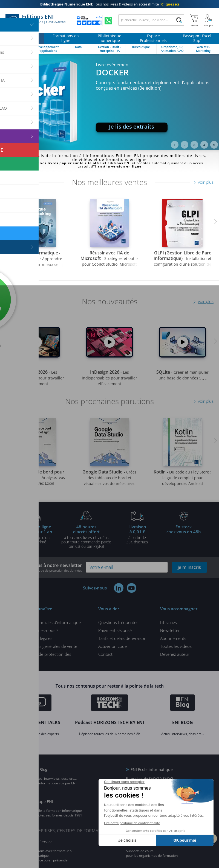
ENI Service (42, 842)
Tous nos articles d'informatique (51, 622)
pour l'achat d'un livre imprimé (35, 534)
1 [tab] (175, 145)
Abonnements (173, 638)
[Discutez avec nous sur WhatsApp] (108, 21)
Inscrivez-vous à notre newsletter (47, 567)
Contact (105, 654)
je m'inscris (189, 567)
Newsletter (170, 630)
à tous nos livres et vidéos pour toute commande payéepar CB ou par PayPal (86, 536)
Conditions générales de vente (49, 646)
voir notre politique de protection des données (50, 570)
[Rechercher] (179, 20)
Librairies (168, 622)
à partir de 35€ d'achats (137, 534)
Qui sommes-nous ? (40, 630)
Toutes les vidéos (176, 646)
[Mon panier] (194, 21)
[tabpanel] (109, 102)
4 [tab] (204, 145)
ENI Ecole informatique (152, 769)
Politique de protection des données (46, 656)
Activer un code (113, 646)
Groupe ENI (43, 802)
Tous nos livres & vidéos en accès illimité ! (110, 4)
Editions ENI (35, 21)
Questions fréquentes (118, 622)
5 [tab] (214, 145)
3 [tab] (194, 145)
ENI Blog (40, 769)
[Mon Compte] (209, 21)
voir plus (206, 182)
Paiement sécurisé (115, 630)
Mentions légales (37, 638)
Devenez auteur (175, 654)
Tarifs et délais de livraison (122, 638)
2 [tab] (184, 145)
